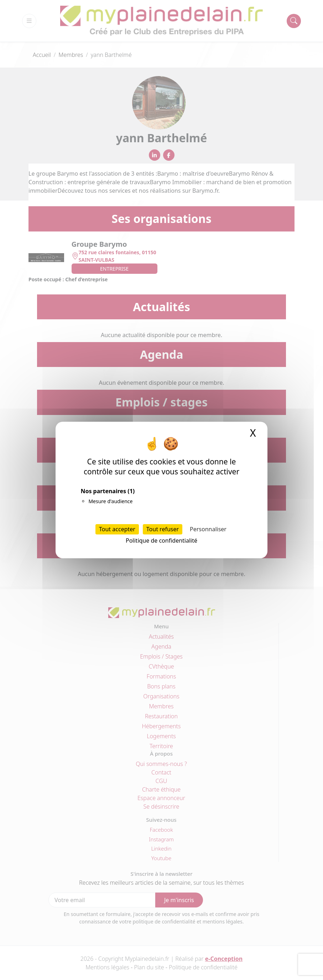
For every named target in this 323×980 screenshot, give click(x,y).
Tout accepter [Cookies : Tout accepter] (117, 529)
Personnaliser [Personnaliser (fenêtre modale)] (208, 529)
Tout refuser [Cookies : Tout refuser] (163, 529)
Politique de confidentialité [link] (161, 540)
